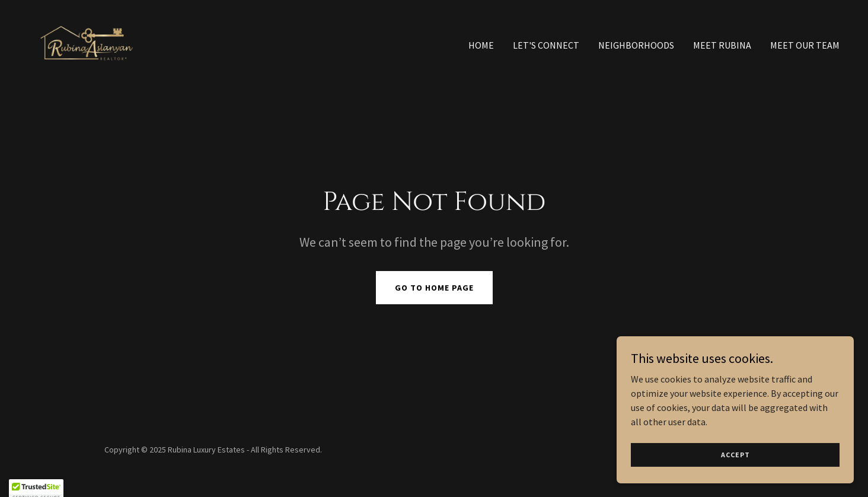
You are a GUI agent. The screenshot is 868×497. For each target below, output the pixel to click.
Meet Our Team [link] (805, 45)
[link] (87, 42)
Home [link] (481, 45)
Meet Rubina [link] (722, 45)
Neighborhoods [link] (636, 45)
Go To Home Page (434, 288)
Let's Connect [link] (546, 45)
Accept (735, 455)
